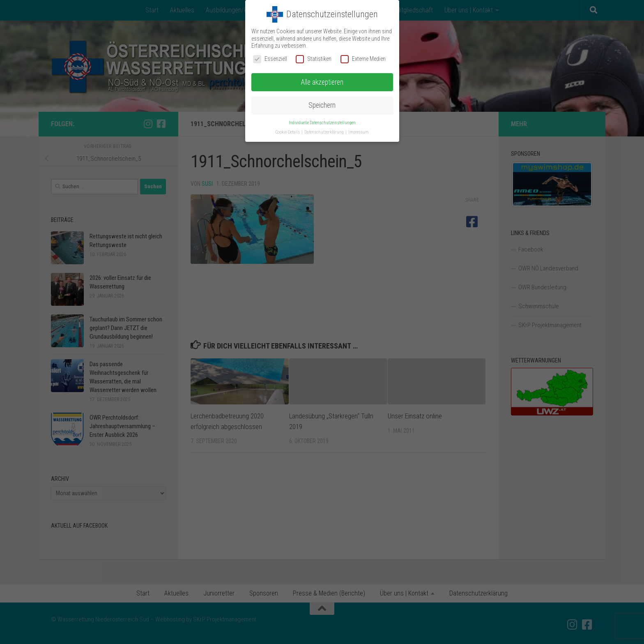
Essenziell (270, 59)
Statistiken (314, 59)
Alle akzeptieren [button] (322, 82)
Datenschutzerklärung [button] (324, 132)
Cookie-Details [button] (288, 132)
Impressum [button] (359, 132)
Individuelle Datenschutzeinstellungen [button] (322, 123)
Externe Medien (363, 59)
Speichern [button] (322, 105)
